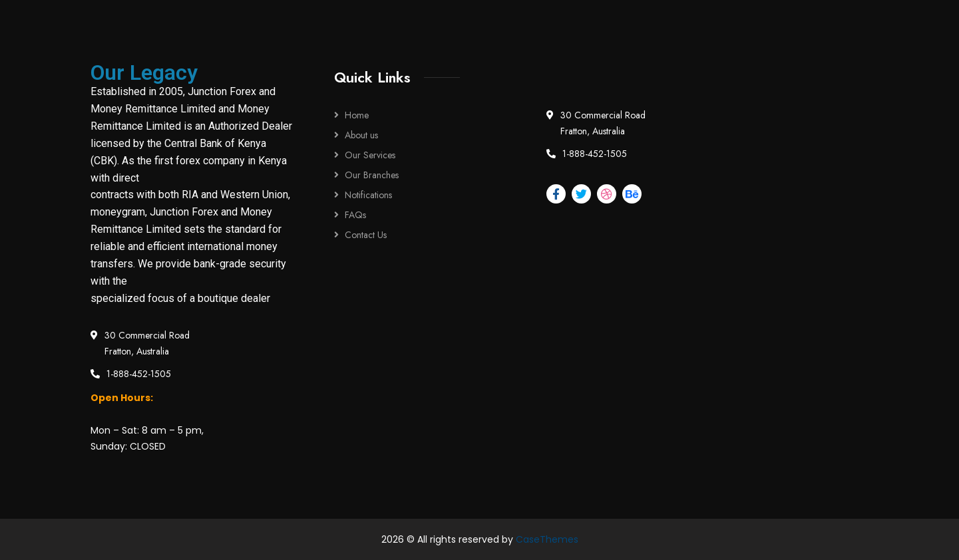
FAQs (355, 215)
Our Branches (372, 175)
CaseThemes (547, 539)
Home (357, 115)
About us (361, 135)
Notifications (368, 195)
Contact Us (366, 235)
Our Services (370, 155)
